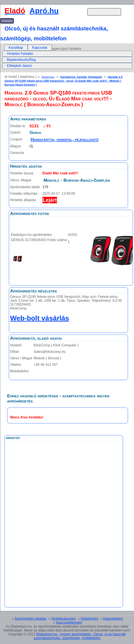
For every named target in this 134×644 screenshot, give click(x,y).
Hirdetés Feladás (20, 54)
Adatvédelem (113, 619)
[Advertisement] (46, 538)
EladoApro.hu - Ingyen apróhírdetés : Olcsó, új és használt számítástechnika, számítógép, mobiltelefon (80, 636)
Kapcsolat (40, 48)
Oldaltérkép (90, 619)
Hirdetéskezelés (64, 619)
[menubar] (28, 48)
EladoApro (48, 77)
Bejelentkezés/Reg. (22, 60)
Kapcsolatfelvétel (69, 623)
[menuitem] (16, 48)
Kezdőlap (16, 48)
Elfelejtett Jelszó (19, 66)
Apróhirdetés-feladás (31, 619)
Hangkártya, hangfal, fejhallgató (81, 77)
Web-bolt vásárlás (40, 318)
